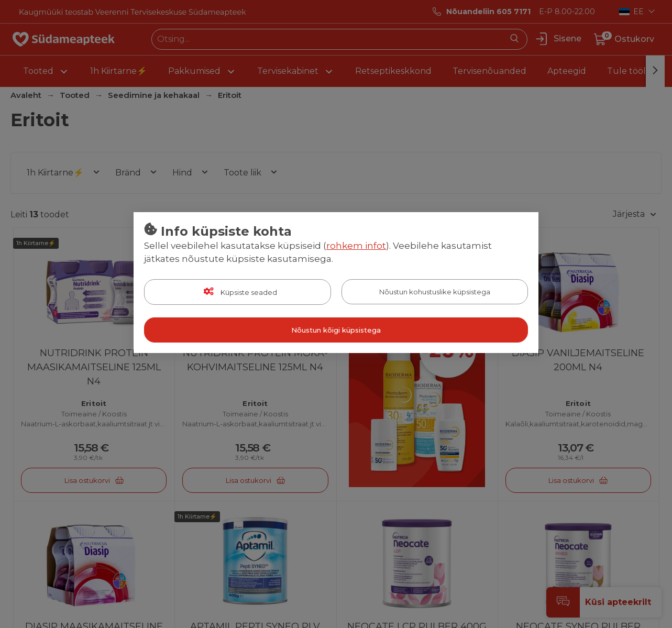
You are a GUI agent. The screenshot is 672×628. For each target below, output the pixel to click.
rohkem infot (356, 246)
